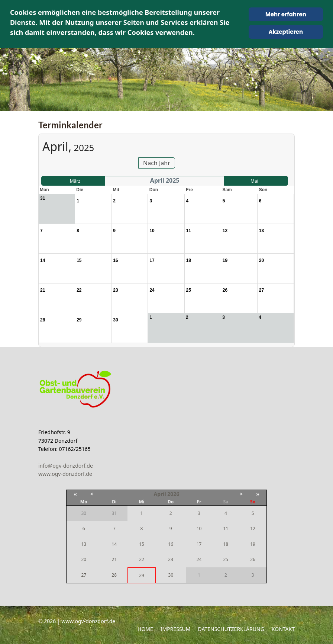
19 (253, 544)
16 (171, 544)
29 (142, 575)
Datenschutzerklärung (231, 629)
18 (226, 544)
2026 (173, 494)
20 (84, 559)
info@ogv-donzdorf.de (66, 466)
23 (171, 559)
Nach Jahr (157, 163)
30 (171, 575)
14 (114, 544)
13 (84, 544)
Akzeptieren (286, 32)
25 (226, 559)
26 (253, 559)
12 (253, 528)
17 (199, 544)
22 (142, 559)
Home (145, 629)
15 (142, 544)
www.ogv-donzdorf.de (65, 474)
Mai (254, 181)
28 (114, 575)
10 (199, 528)
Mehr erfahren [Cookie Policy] (286, 14)
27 (84, 575)
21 (114, 559)
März (75, 181)
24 (199, 559)
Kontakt (283, 629)
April (160, 494)
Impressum (176, 629)
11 (226, 528)
